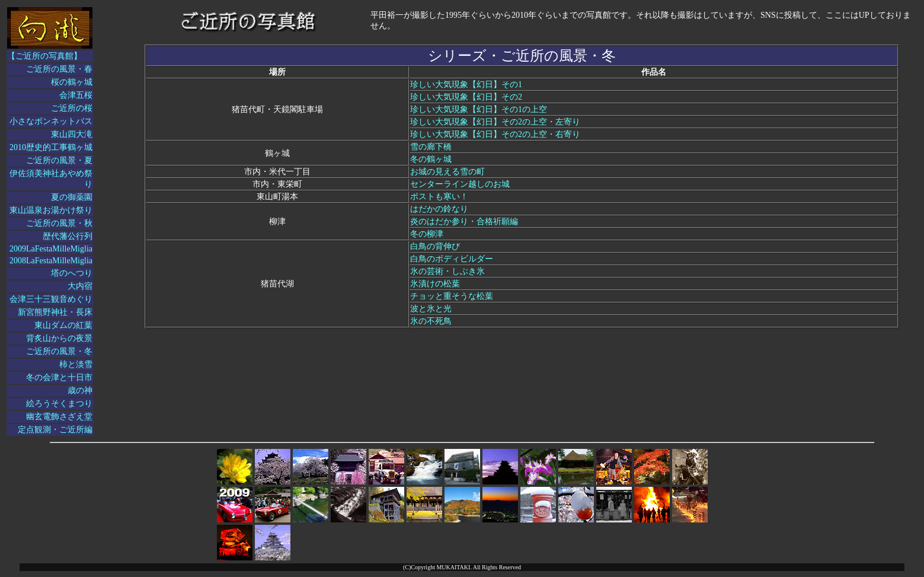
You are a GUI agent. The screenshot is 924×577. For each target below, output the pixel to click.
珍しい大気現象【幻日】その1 (466, 85)
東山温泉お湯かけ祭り (51, 210)
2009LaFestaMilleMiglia (51, 249)
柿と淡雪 (76, 364)
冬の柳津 (427, 234)
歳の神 (80, 390)
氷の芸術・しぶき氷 (447, 271)
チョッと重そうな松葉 (452, 296)
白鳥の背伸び (435, 246)
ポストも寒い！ (439, 197)
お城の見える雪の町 (447, 172)
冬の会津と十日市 (59, 377)
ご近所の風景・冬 (59, 351)
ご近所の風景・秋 (59, 223)
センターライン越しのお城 (460, 184)
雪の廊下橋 (431, 147)
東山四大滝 (72, 134)
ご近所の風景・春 (59, 69)
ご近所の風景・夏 (59, 160)
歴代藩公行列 (68, 236)
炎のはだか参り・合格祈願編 (464, 221)
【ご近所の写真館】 (44, 56)
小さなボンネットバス (51, 121)
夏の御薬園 (72, 197)
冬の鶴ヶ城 (431, 159)
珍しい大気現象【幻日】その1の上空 (479, 109)
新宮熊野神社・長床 (55, 312)
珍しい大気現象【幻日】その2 (466, 97)
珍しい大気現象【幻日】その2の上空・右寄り (495, 134)
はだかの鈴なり (439, 209)
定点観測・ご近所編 (55, 430)
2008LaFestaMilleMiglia (51, 261)
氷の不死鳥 (431, 321)
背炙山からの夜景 (59, 338)
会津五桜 (76, 95)
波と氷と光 (431, 309)
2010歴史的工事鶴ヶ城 (51, 147)
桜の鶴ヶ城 (72, 82)
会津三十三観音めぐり (51, 299)
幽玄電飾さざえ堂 (59, 417)
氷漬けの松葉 (435, 284)
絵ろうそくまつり (59, 404)
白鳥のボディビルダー (452, 259)
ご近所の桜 (72, 108)
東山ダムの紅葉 (63, 325)
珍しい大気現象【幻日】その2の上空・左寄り (495, 122)
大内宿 (80, 286)
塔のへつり (72, 273)
